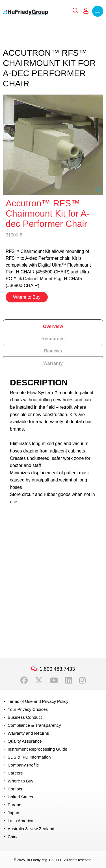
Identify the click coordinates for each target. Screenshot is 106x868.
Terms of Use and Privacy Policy (38, 701)
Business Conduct (25, 717)
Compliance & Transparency (34, 725)
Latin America (20, 821)
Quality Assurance (25, 741)
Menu (98, 11)
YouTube (54, 680)
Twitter (39, 680)
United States (20, 797)
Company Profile (23, 765)
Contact (15, 789)
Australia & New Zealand (31, 829)
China (13, 837)
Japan (13, 813)
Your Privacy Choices (28, 709)
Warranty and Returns (28, 733)
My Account (86, 11)
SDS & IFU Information (29, 757)
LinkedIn (69, 680)
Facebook (24, 680)
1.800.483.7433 (57, 669)
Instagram (82, 680)
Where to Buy (27, 297)
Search (75, 11)
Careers (15, 773)
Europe (14, 805)
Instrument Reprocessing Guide (37, 749)
